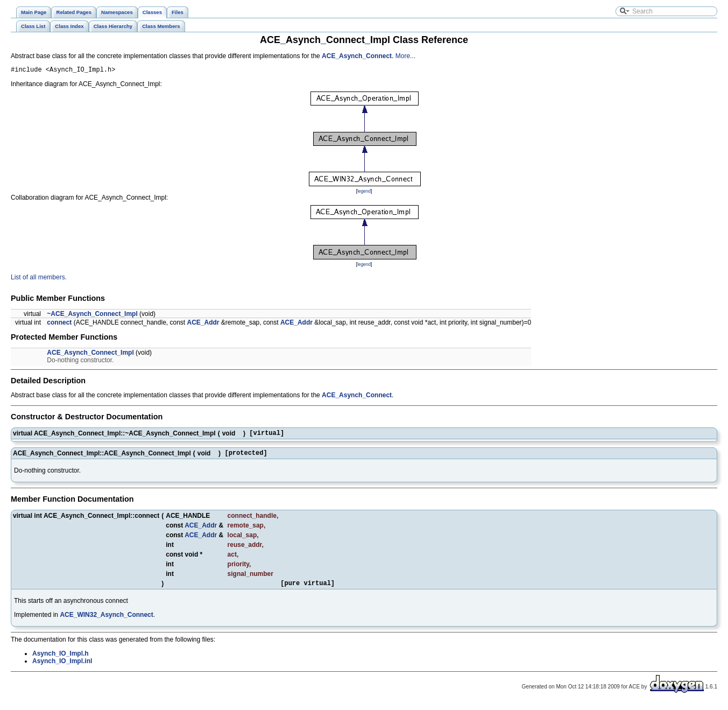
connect (59, 324)
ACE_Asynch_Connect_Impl (90, 354)
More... (405, 56)
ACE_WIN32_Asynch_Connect (106, 621)
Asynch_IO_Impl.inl (62, 667)
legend (364, 193)
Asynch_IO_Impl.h (61, 660)
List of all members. (39, 279)
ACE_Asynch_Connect (357, 56)
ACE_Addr (203, 324)
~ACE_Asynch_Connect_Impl (92, 315)
